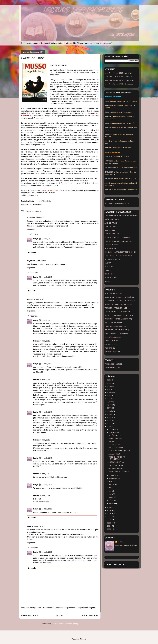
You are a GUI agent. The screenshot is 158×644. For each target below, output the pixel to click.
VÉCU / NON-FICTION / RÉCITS (116, 319)
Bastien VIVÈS (114, 445)
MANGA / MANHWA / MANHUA (116, 304)
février (112, 500)
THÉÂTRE (108, 348)
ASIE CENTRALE (111, 223)
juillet (112, 485)
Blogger (83, 639)
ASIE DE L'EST (110, 227)
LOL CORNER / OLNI (112, 323)
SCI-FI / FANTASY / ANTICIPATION (118, 301)
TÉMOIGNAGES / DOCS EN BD (116, 312)
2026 (109, 380)
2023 (109, 389)
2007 (109, 517)
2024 (109, 386)
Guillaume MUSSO (115, 468)
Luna (29, 526)
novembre (113, 432)
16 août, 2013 (41, 218)
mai (111, 491)
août (111, 482)
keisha (30, 299)
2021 (109, 395)
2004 (109, 526)
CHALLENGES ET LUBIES (114, 333)
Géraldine (31, 218)
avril (111, 494)
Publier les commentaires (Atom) (65, 624)
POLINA (111, 441)
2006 (109, 520)
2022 (109, 392)
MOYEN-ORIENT (111, 248)
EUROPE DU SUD (111, 245)
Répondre (31, 229)
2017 (109, 408)
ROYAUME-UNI (110, 278)
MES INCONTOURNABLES (114, 203)
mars (111, 497)
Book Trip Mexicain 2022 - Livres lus (119, 84)
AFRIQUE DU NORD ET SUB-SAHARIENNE (121, 216)
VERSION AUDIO (111, 368)
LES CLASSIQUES (111, 337)
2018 (109, 405)
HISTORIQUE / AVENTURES (115, 330)
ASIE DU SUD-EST (112, 234)
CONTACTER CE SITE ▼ (114, 564)
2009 (109, 510)
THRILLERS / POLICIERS (114, 308)
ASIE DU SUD (110, 230)
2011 (109, 427)
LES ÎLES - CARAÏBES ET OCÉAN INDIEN (121, 252)
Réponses (34, 234)
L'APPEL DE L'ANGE (116, 465)
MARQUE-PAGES (111, 352)
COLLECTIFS (109, 344)
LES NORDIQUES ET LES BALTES (117, 237)
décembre (113, 429)
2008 (109, 514)
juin (111, 488)
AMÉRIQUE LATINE (112, 219)
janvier (112, 503)
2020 (109, 399)
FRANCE (108, 270)
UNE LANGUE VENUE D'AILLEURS (117, 458)
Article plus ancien (90, 615)
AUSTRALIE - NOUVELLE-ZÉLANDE (118, 256)
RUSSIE (108, 281)
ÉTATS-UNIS (109, 267)
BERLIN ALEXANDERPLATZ (119, 451)
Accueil (60, 615)
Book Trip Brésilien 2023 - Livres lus (119, 80)
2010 (109, 507)
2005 (109, 523)
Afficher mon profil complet (127, 545)
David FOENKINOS (115, 438)
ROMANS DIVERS (35, 205)
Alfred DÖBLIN (114, 454)
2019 (109, 402)
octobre (112, 475)
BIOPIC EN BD (110, 341)
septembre (113, 478)
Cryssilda (31, 261)
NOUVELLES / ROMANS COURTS (117, 315)
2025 (109, 383)
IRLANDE (108, 274)
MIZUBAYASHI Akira (116, 462)
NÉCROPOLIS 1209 (116, 448)
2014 (109, 417)
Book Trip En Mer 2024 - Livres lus (118, 77)
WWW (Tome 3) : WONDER (119, 471)
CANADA (108, 263)
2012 (109, 424)
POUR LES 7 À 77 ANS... (114, 326)
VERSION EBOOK (111, 364)
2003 (109, 529)
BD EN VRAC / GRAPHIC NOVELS (117, 297)
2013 (109, 420)
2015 (109, 414)
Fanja (36, 239)
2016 (109, 411)
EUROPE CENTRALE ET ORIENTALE (119, 241)
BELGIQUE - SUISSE (113, 259)
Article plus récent (29, 615)
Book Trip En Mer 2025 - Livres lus (118, 73)
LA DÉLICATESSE (115, 435)
